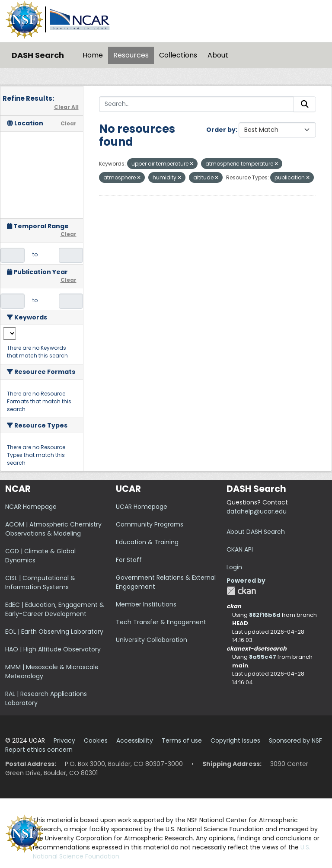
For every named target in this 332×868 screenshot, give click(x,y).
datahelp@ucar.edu (257, 511)
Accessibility (135, 740)
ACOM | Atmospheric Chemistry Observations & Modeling (53, 529)
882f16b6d (265, 615)
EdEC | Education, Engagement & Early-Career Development (55, 609)
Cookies (96, 740)
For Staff (129, 560)
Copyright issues (235, 740)
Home (93, 55)
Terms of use (182, 740)
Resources (131, 55)
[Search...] (197, 104)
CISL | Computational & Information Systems (40, 582)
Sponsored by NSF (295, 740)
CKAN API (240, 549)
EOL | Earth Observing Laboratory (54, 632)
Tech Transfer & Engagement (161, 622)
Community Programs (150, 524)
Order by (221, 130)
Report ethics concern (39, 750)
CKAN (241, 591)
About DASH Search (256, 532)
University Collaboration (152, 640)
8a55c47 (263, 657)
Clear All (66, 107)
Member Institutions (146, 604)
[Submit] (305, 104)
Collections (178, 55)
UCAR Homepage (142, 507)
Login (234, 567)
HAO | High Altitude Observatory (53, 649)
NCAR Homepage (31, 507)
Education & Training (147, 542)
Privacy (64, 740)
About (218, 55)
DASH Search (38, 55)
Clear (69, 123)
